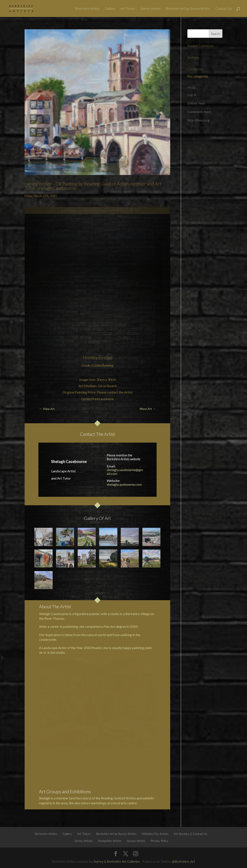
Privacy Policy (159, 841)
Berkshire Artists (87, 9)
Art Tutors (128, 9)
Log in (192, 95)
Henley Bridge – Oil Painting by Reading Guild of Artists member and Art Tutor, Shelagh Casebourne (93, 186)
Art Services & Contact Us (191, 834)
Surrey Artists (150, 9)
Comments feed (199, 112)
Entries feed (196, 103)
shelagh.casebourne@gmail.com (125, 472)
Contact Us (224, 9)
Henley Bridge (98, 357)
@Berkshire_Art (183, 861)
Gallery (110, 9)
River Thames (54, 618)
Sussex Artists (136, 841)
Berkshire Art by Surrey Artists (188, 9)
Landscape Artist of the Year (62, 648)
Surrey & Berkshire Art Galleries (117, 861)
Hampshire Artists (110, 841)
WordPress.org (199, 120)
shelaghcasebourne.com (124, 484)
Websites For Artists (155, 834)
